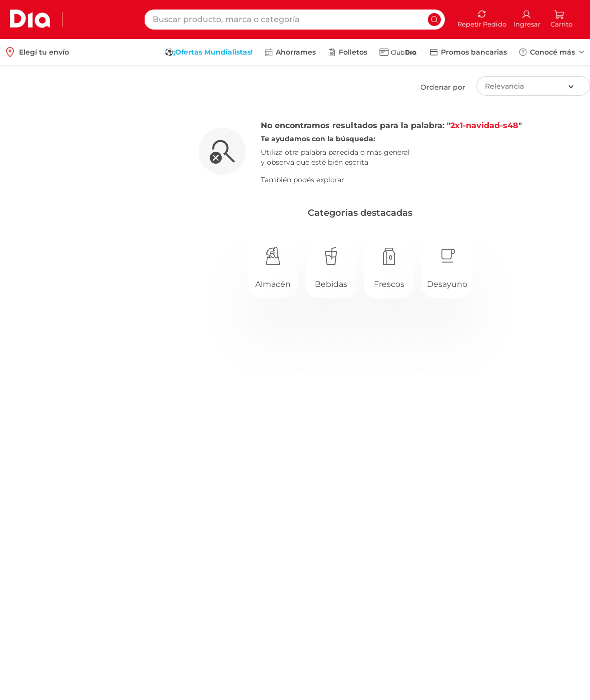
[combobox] (294, 20)
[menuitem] (209, 52)
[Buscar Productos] (434, 20)
